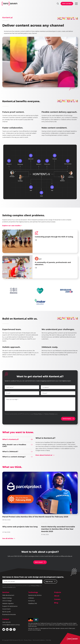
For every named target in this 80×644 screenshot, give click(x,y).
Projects (58, 592)
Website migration (8, 604)
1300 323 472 (18, 556)
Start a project (67, 4)
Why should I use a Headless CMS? (17, 445)
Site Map (49, 640)
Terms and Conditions (39, 640)
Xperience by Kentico (35, 595)
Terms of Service (49, 414)
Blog (56, 603)
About (57, 596)
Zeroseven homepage (10, 4)
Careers (57, 599)
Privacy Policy (38, 414)
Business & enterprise (9, 614)
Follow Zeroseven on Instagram (14, 629)
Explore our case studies (12, 226)
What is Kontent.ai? (17, 439)
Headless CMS (33, 604)
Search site (58, 4)
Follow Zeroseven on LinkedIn (7, 629)
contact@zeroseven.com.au (11, 625)
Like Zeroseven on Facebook (11, 629)
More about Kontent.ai (45, 455)
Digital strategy (7, 598)
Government (6, 609)
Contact (6, 619)
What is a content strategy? (17, 457)
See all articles (9, 538)
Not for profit (6, 612)
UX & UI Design (7, 601)
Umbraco (31, 598)
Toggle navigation (77, 4)
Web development (8, 595)
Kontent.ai (31, 601)
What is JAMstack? (17, 452)
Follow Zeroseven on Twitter (4, 629)
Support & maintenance (10, 606)
